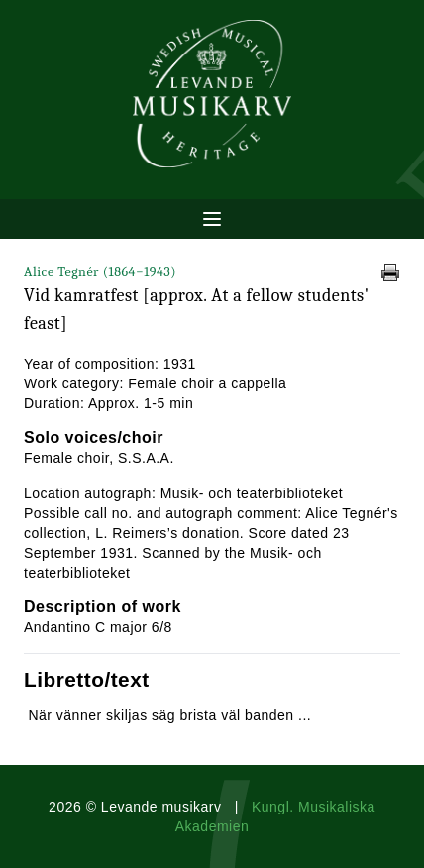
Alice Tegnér (100, 272)
